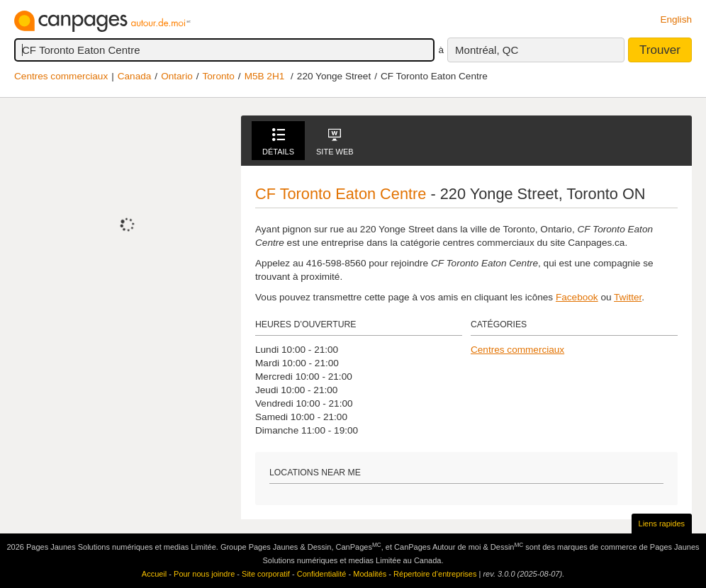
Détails (278, 142)
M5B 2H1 (265, 76)
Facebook (577, 297)
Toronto (219, 76)
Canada (135, 76)
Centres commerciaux (61, 76)
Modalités (370, 574)
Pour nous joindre (204, 574)
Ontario (177, 76)
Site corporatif (266, 574)
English (676, 19)
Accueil (154, 574)
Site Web (335, 142)
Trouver (660, 50)
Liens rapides (662, 524)
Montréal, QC (487, 50)
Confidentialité (322, 574)
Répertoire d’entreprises (435, 574)
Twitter (628, 297)
